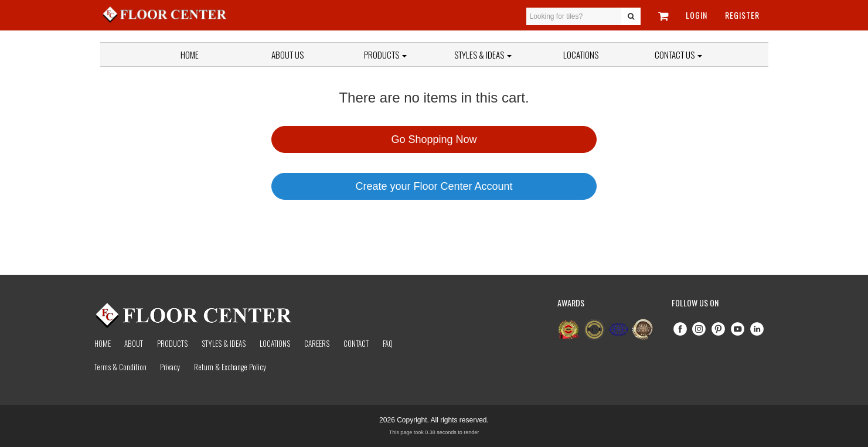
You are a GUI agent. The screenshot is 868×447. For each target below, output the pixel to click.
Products (385, 54)
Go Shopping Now (434, 139)
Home (190, 54)
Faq (388, 343)
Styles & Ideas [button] (483, 54)
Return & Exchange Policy (230, 367)
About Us (287, 54)
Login (697, 15)
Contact (356, 343)
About (134, 343)
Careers (317, 343)
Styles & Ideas (224, 343)
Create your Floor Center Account (434, 186)
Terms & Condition (120, 367)
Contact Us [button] (678, 54)
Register (742, 15)
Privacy (170, 367)
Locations (581, 54)
